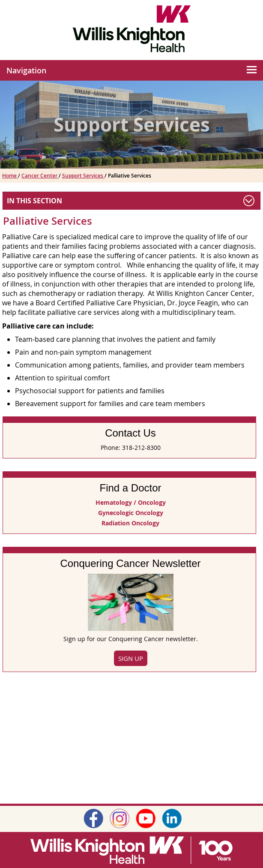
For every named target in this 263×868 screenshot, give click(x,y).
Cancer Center (40, 176)
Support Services (83, 176)
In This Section (34, 201)
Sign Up (131, 658)
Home (10, 176)
